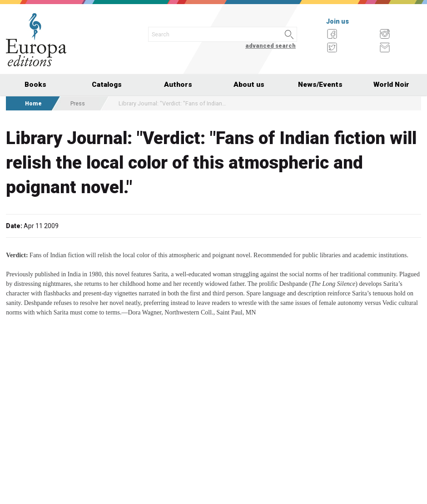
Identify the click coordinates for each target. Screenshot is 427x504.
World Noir (391, 85)
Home (33, 103)
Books (35, 85)
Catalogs (107, 85)
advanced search (271, 46)
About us (249, 85)
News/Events (320, 85)
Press (78, 103)
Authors (178, 85)
